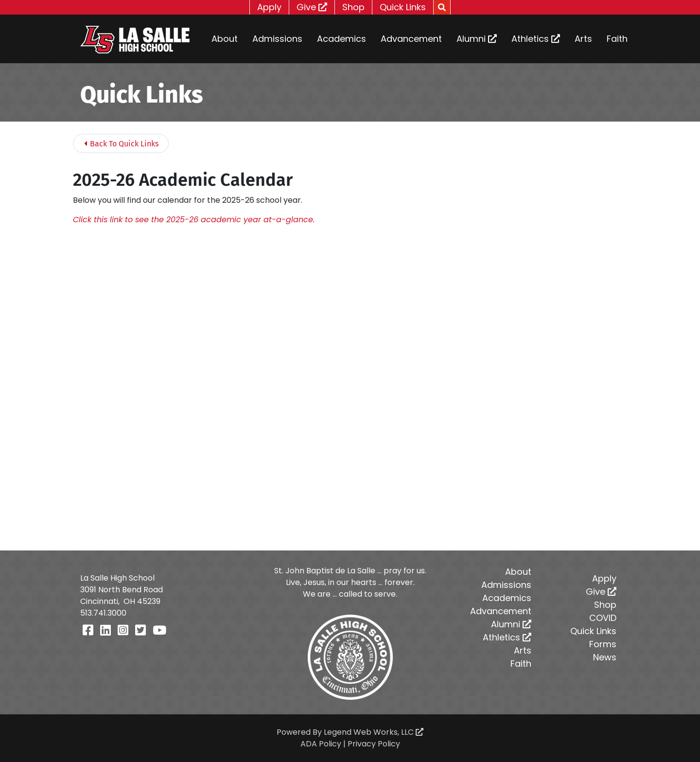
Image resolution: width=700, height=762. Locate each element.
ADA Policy (321, 744)
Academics (341, 39)
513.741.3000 (103, 613)
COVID (603, 618)
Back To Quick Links (121, 144)
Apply (269, 7)
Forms (603, 644)
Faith (617, 39)
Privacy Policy (374, 744)
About (225, 39)
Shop (353, 7)
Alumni (477, 39)
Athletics (536, 39)
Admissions (277, 39)
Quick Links (403, 7)
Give (312, 7)
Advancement (411, 39)
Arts (583, 39)
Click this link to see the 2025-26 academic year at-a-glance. (194, 220)
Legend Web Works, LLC (374, 732)
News (605, 657)
